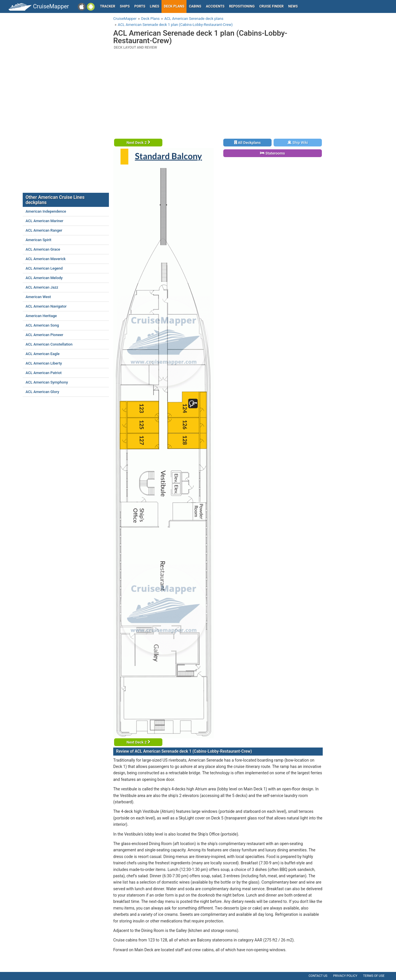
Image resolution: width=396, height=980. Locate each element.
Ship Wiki (298, 143)
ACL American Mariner (44, 221)
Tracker (108, 6)
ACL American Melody (44, 278)
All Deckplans (248, 143)
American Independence (46, 211)
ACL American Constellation (49, 344)
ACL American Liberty (44, 363)
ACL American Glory (42, 392)
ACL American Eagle (43, 354)
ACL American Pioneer (44, 335)
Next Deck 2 (138, 143)
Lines (155, 6)
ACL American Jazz (42, 287)
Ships (125, 6)
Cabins (195, 6)
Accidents (215, 6)
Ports (140, 6)
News (293, 6)
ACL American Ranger (44, 230)
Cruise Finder (271, 6)
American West (38, 297)
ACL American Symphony (47, 382)
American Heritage (41, 316)
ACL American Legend (44, 268)
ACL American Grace (43, 249)
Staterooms (272, 153)
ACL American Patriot (44, 373)
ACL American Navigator (46, 306)
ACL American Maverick (46, 259)
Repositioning (242, 6)
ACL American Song (42, 325)
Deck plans (174, 6)
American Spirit (39, 240)
